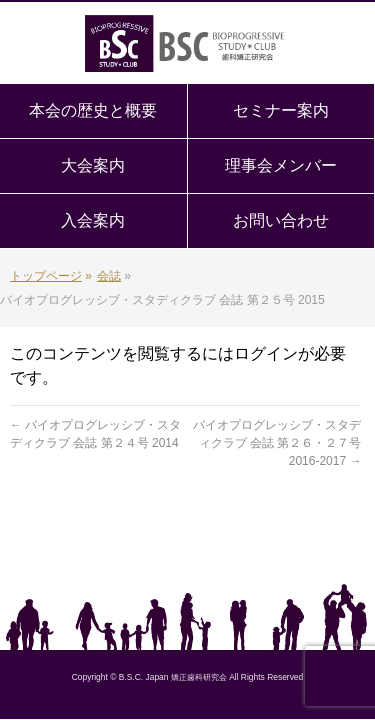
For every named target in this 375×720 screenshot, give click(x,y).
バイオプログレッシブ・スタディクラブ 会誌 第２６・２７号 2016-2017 (277, 443)
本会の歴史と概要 (93, 110)
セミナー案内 (281, 110)
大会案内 (93, 165)
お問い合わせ (281, 220)
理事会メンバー (281, 165)
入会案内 (93, 220)
